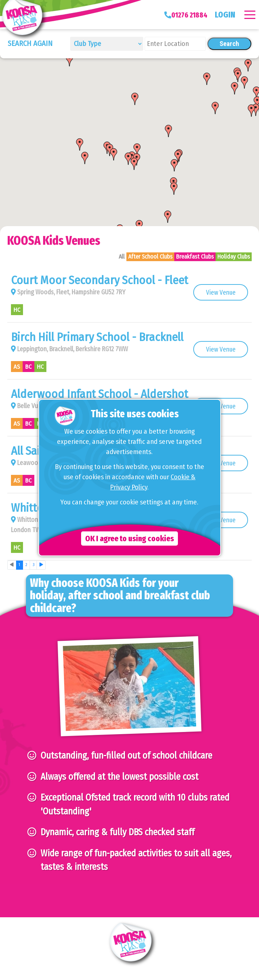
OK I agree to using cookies (129, 539)
